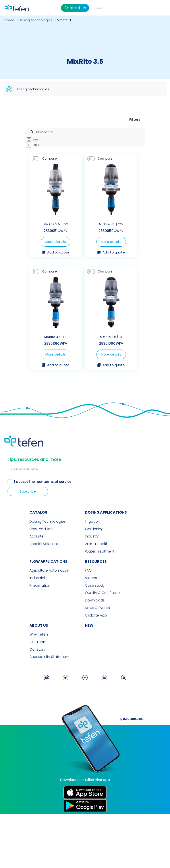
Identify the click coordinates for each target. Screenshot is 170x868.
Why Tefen (14, 691)
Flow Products (16, 590)
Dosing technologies (36, 20)
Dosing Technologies (23, 583)
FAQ (88, 630)
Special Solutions (19, 604)
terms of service (59, 543)
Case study (95, 644)
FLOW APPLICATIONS (23, 621)
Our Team (13, 698)
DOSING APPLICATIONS (106, 574)
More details (42, 272)
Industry (92, 597)
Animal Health (97, 604)
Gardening (94, 590)
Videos (91, 637)
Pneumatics (15, 644)
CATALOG (14, 574)
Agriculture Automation (24, 630)
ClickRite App (96, 673)
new (89, 683)
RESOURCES (96, 621)
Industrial (12, 637)
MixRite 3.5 (39, 254)
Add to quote (42, 282)
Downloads (95, 659)
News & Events (97, 666)
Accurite (12, 597)
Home (9, 20)
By (155, 775)
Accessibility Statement (24, 713)
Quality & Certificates (103, 651)
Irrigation (93, 583)
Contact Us (127, 8)
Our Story (12, 706)
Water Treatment (100, 611)
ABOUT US (14, 683)
